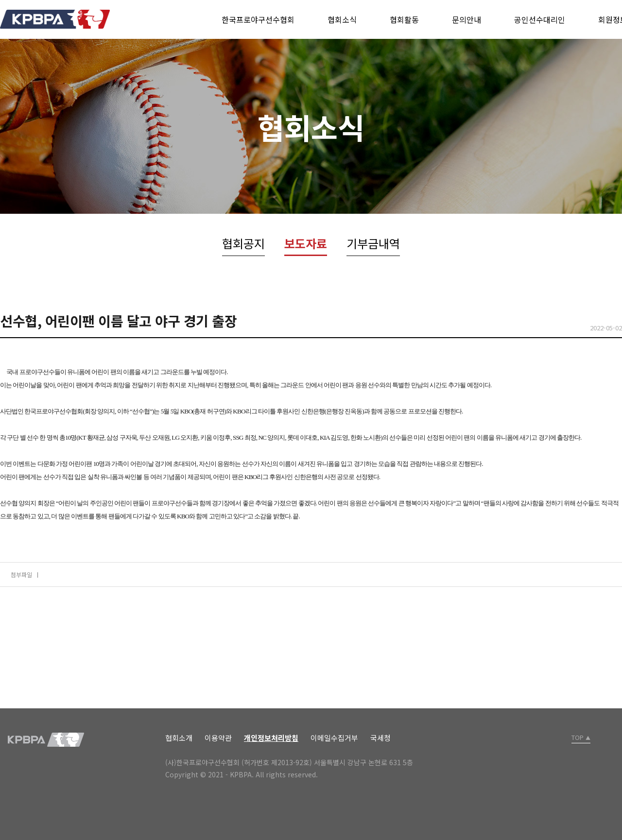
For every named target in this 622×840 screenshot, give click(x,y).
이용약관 (218, 738)
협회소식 (342, 19)
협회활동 (404, 19)
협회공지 (243, 243)
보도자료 (306, 243)
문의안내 (466, 19)
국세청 (380, 738)
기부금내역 (373, 243)
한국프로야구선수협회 (258, 19)
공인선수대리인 (540, 19)
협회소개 (179, 738)
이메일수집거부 (334, 738)
